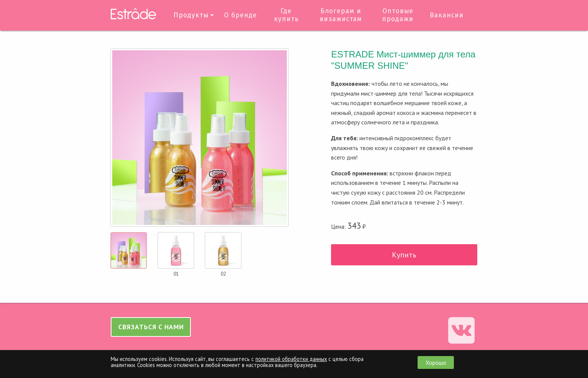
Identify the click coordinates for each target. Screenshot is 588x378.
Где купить (286, 15)
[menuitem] (193, 15)
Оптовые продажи (398, 15)
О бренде (241, 15)
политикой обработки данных (291, 359)
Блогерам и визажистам (341, 15)
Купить (404, 255)
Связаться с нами (151, 327)
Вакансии (447, 15)
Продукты (191, 15)
